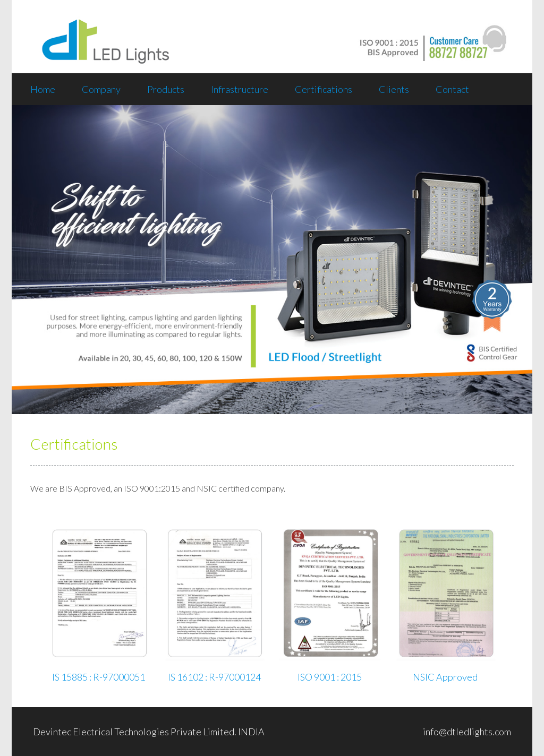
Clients (394, 89)
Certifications (324, 89)
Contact (452, 89)
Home (43, 89)
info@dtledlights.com (467, 732)
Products (166, 89)
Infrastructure (240, 89)
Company (101, 89)
